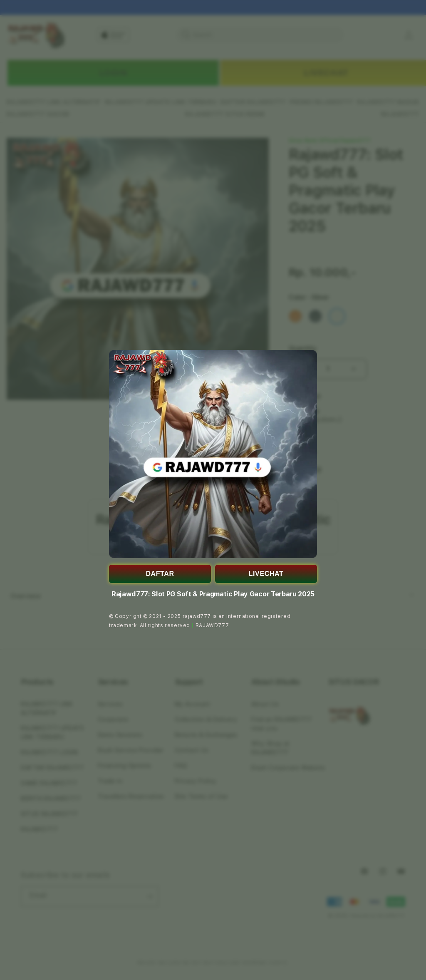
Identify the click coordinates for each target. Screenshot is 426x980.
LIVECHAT (266, 574)
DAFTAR (160, 574)
